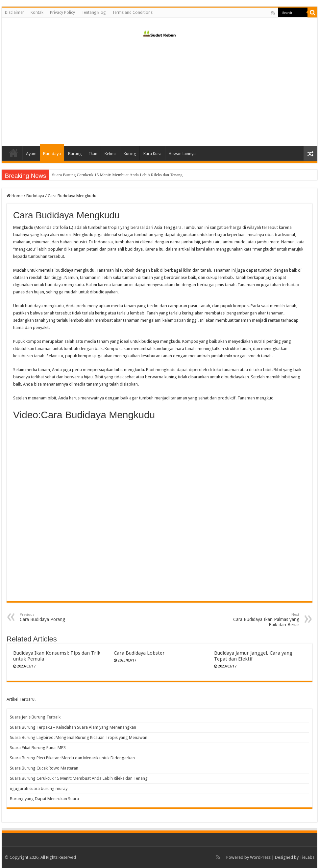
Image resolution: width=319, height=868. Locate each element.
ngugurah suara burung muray (39, 788)
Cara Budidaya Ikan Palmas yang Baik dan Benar (266, 620)
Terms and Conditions (132, 13)
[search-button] (312, 13)
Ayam (31, 154)
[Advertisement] (159, 90)
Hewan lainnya (182, 154)
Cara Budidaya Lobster (139, 653)
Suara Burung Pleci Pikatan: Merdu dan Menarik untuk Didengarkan (72, 758)
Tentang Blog (94, 13)
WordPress (260, 857)
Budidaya (52, 154)
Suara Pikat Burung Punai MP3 (38, 748)
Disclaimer (14, 13)
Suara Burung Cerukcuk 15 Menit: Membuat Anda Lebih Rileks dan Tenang (79, 778)
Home (13, 153)
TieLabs (307, 857)
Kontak (37, 13)
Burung (75, 154)
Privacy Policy (62, 13)
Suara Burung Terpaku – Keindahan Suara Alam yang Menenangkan (73, 727)
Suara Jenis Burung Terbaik (35, 717)
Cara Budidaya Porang (53, 617)
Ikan (93, 154)
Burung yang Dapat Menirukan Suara (44, 799)
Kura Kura (152, 154)
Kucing (130, 154)
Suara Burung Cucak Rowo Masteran (84, 175)
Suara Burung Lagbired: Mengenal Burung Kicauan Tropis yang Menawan (79, 737)
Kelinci (110, 154)
